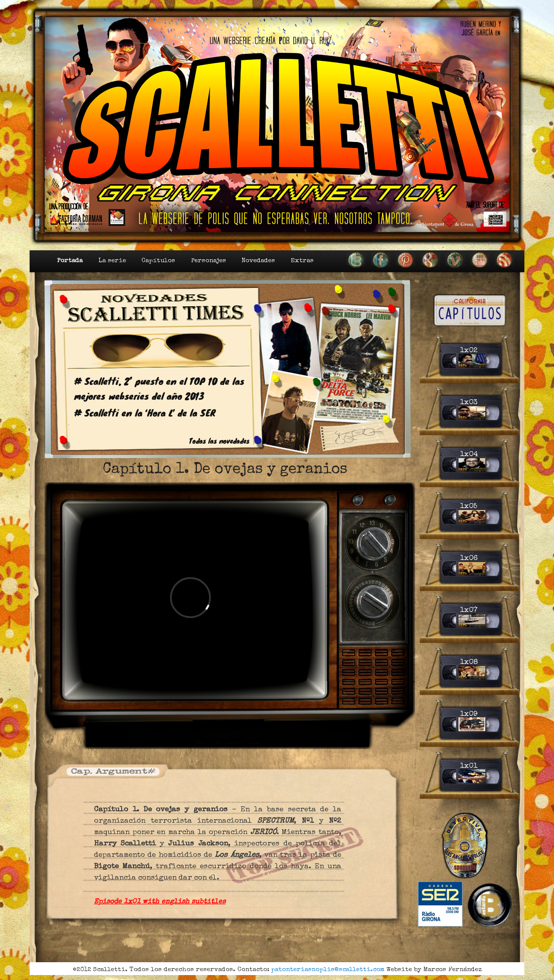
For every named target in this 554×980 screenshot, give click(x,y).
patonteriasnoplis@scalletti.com (328, 970)
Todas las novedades (219, 441)
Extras (302, 261)
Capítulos (158, 261)
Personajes (208, 261)
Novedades (258, 261)
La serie (112, 261)
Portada (70, 261)
